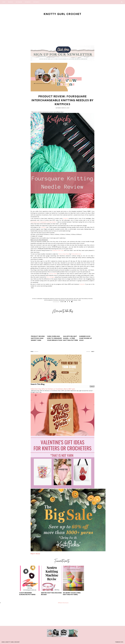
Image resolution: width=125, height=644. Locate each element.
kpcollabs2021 (49, 300)
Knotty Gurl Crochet (63, 14)
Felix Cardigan (51, 277)
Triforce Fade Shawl (64, 254)
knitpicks (66, 218)
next (93, 352)
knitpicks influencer (67, 299)
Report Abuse (35, 554)
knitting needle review (86, 299)
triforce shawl (53, 273)
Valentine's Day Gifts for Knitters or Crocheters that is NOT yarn (53, 389)
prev (32, 352)
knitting (76, 299)
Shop (4, 2)
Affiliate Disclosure (63, 603)
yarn (79, 300)
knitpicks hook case (58, 250)
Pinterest (36, 2)
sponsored (62, 300)
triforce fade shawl (71, 300)
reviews (56, 300)
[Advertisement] (62, 28)
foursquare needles (49, 299)
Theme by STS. (119, 642)
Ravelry (11, 2)
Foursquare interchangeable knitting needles (43, 222)
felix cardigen (38, 299)
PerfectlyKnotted (76, 254)
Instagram (19, 2)
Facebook (28, 2)
